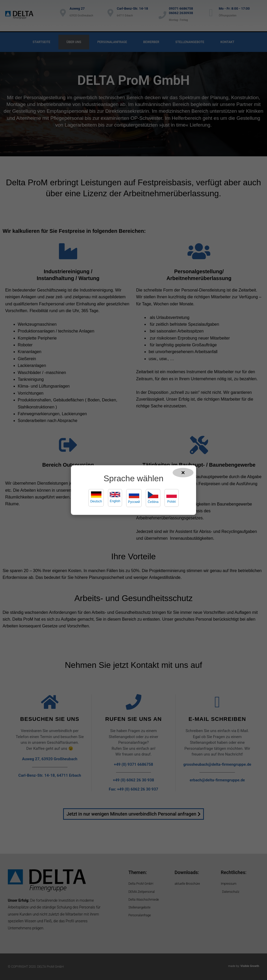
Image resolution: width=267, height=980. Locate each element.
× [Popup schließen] (183, 472)
